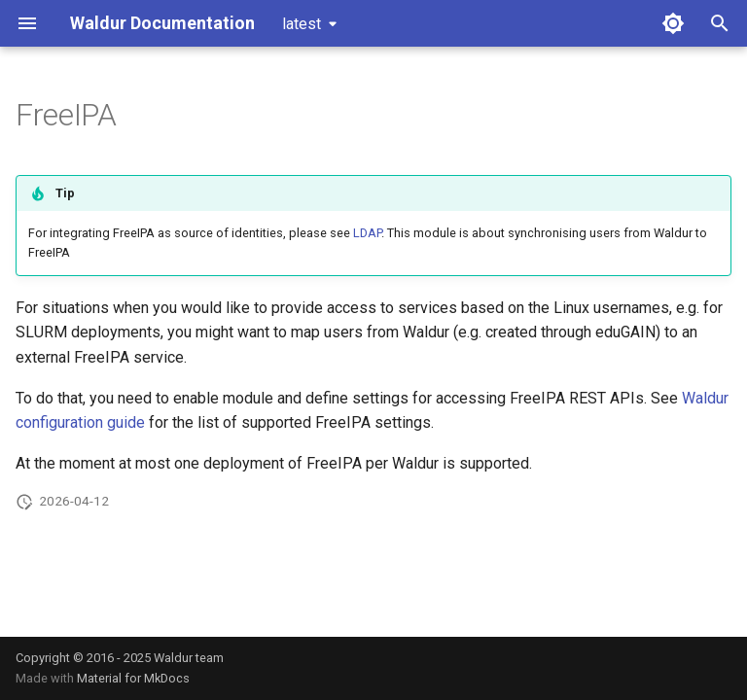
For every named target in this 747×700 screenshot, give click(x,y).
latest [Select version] (302, 24)
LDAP (367, 233)
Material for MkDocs (133, 678)
